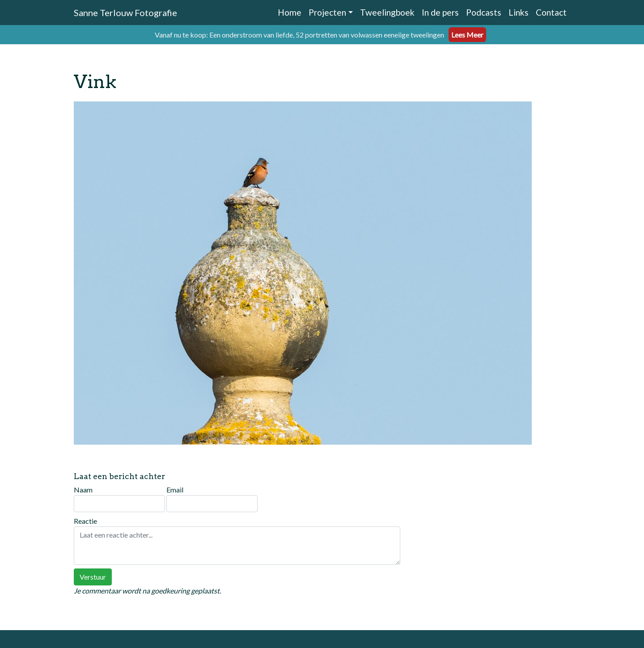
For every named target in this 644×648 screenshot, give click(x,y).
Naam (119, 499)
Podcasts (484, 12)
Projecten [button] (327, 12)
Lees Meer (467, 35)
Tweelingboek (387, 12)
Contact (551, 12)
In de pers (440, 12)
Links (519, 12)
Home (290, 12)
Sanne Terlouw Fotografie (125, 13)
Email (212, 499)
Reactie (237, 541)
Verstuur (93, 577)
